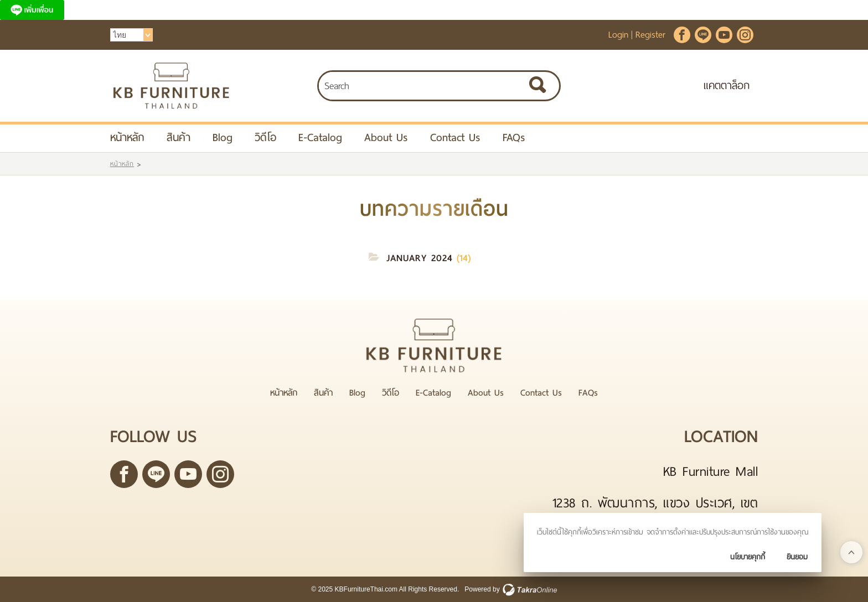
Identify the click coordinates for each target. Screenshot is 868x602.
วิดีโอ (265, 137)
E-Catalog (320, 137)
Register (650, 35)
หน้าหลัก (127, 137)
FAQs (514, 137)
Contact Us (455, 137)
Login (618, 35)
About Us (386, 137)
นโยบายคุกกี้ (748, 557)
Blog (223, 137)
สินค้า (179, 137)
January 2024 (420, 258)
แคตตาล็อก (727, 85)
